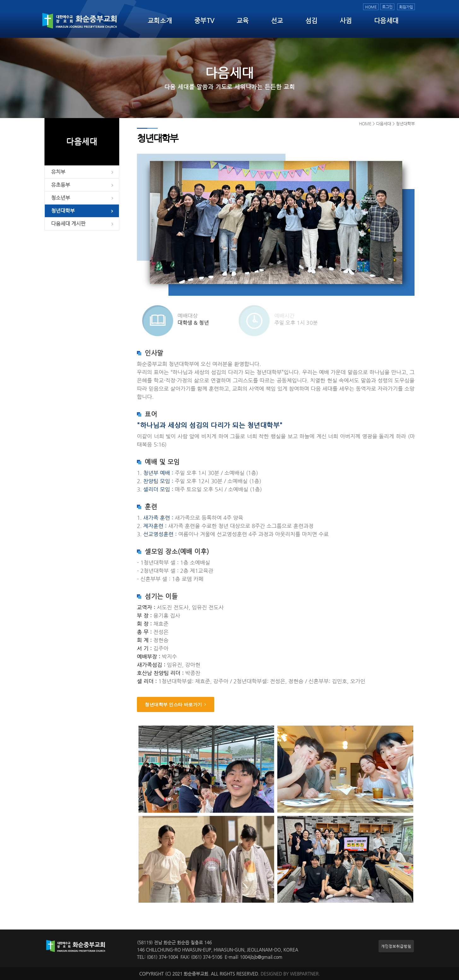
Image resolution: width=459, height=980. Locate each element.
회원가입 (406, 7)
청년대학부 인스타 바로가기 (176, 704)
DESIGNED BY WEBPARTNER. (290, 974)
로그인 (387, 7)
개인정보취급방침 (396, 946)
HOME (371, 7)
